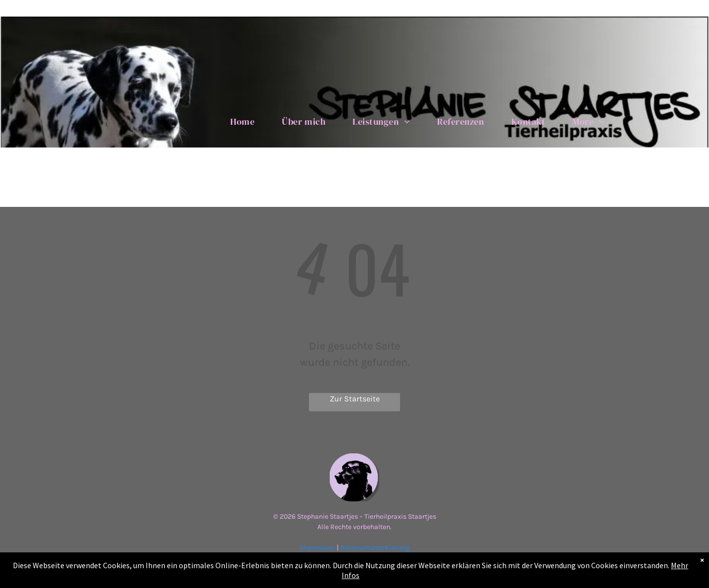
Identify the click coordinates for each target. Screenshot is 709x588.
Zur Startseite (355, 399)
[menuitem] (246, 122)
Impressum (317, 548)
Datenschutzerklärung (375, 548)
